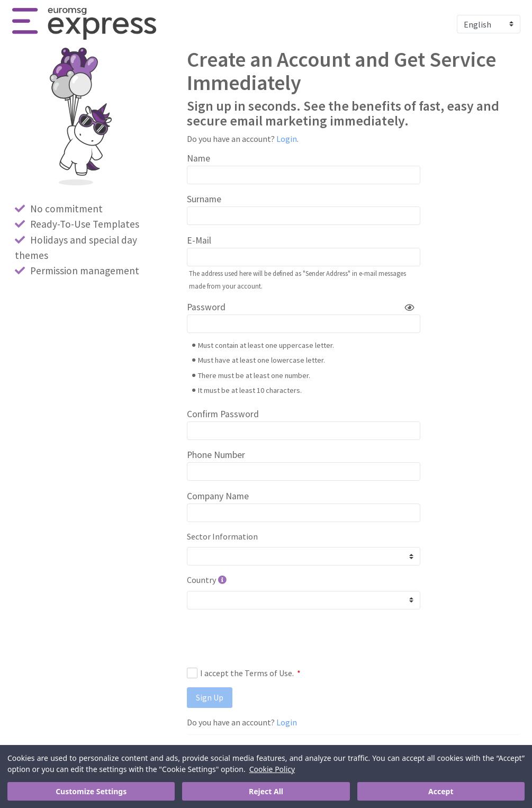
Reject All (266, 791)
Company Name (218, 496)
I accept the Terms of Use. (244, 673)
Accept (441, 791)
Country (201, 580)
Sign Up (210, 697)
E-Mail (199, 240)
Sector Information (222, 536)
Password (206, 307)
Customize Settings (91, 791)
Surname (204, 199)
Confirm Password (223, 414)
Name (199, 158)
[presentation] (267, 638)
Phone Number (216, 455)
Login (287, 139)
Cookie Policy (272, 769)
